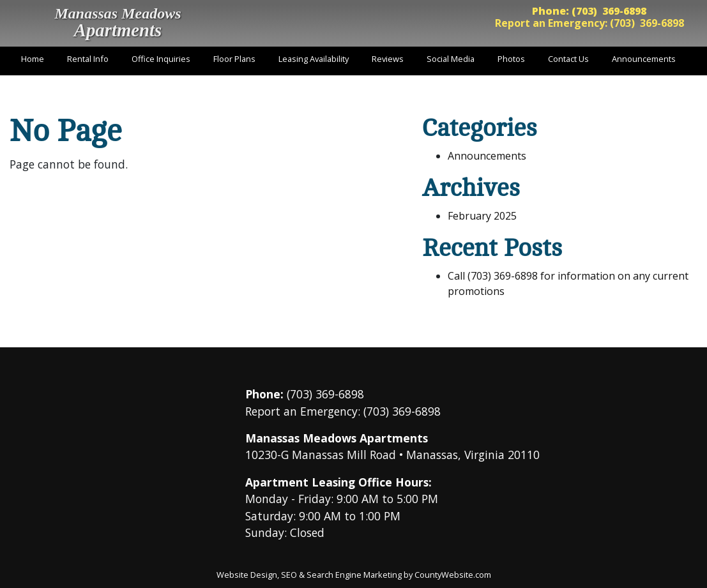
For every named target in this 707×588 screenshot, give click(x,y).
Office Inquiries (161, 59)
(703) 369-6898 (609, 11)
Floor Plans (234, 59)
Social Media (451, 59)
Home (33, 59)
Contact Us (568, 59)
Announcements (644, 59)
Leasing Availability (314, 59)
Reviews (388, 59)
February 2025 (482, 216)
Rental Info (88, 59)
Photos (511, 59)
